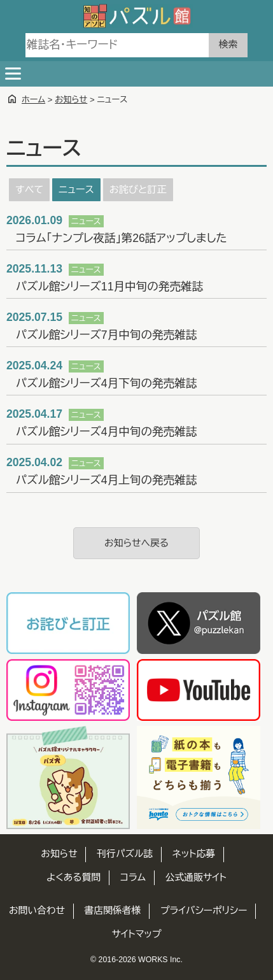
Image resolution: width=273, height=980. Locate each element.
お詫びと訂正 (138, 189)
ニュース (76, 189)
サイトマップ (137, 934)
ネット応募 (194, 854)
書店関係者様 (113, 911)
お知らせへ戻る (136, 543)
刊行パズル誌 (125, 854)
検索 (228, 45)
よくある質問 (73, 877)
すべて (29, 189)
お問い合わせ (37, 911)
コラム (133, 877)
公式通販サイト (196, 877)
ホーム (33, 100)
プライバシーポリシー (204, 911)
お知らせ (71, 100)
